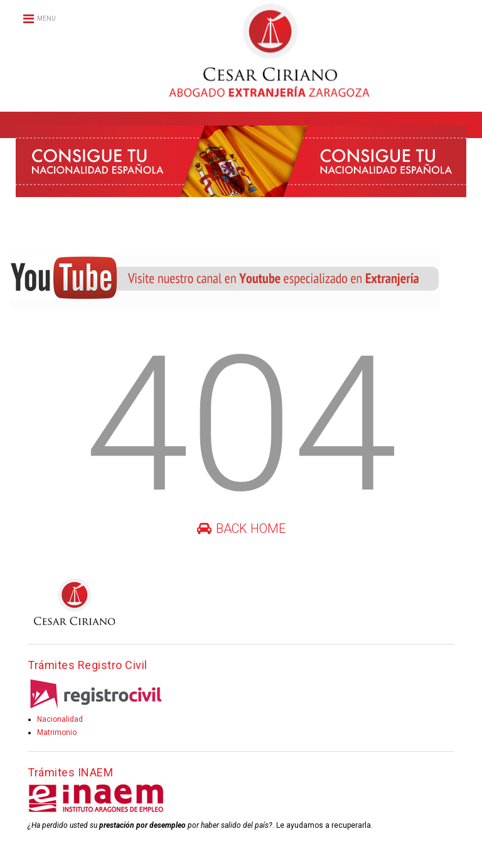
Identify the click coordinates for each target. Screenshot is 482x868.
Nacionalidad (60, 719)
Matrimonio (57, 732)
